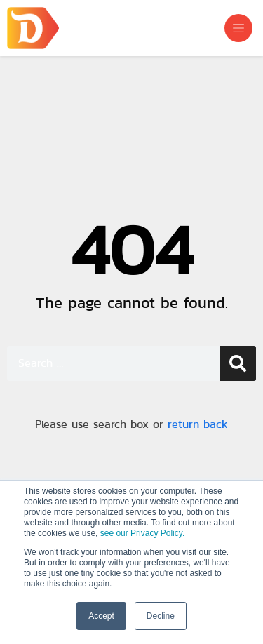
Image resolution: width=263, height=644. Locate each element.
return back (198, 424)
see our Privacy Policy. (143, 533)
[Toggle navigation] (238, 28)
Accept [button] (101, 616)
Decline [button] (161, 616)
